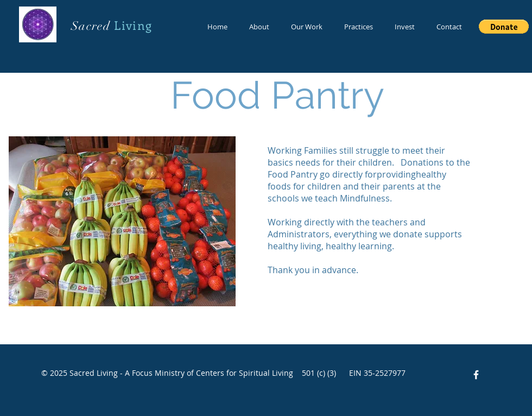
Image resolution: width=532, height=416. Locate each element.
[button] (504, 27)
